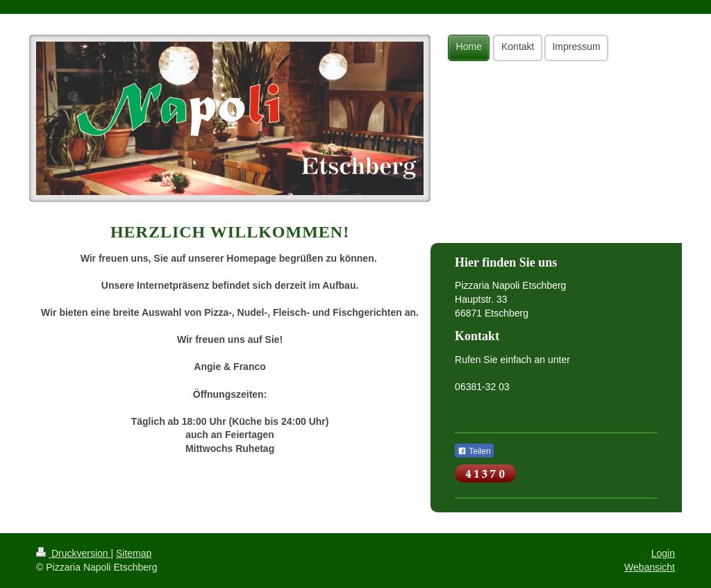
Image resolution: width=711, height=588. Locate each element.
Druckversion (73, 553)
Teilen (474, 451)
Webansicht (650, 567)
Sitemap (134, 553)
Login (663, 553)
